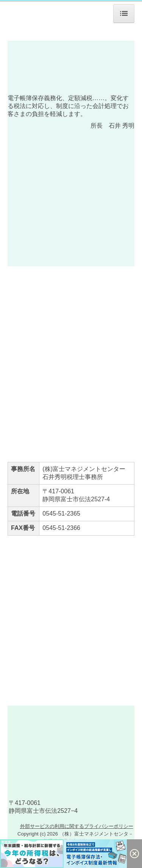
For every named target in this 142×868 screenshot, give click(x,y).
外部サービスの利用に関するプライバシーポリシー (77, 838)
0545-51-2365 (61, 514)
